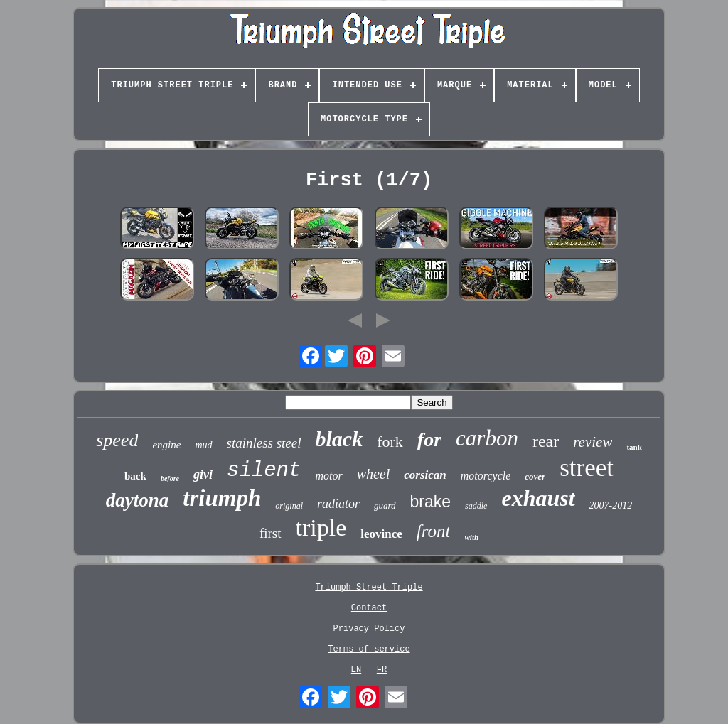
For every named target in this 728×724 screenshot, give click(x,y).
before (170, 479)
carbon (487, 438)
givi (203, 475)
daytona (138, 500)
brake (431, 502)
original (289, 506)
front (434, 531)
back (135, 476)
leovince (381, 534)
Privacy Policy (369, 629)
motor (328, 476)
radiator (338, 504)
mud (203, 445)
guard (385, 506)
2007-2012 (611, 506)
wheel (374, 474)
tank (634, 447)
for (429, 439)
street (587, 468)
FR (382, 670)
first (271, 533)
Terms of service (369, 649)
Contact (369, 608)
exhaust (538, 498)
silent (264, 471)
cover (535, 476)
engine (166, 445)
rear (546, 441)
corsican (425, 475)
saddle (476, 506)
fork (390, 442)
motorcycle (486, 476)
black (339, 439)
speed (117, 440)
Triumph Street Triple (369, 588)
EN (356, 670)
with (472, 537)
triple (321, 528)
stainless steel (264, 443)
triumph (222, 498)
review (593, 442)
